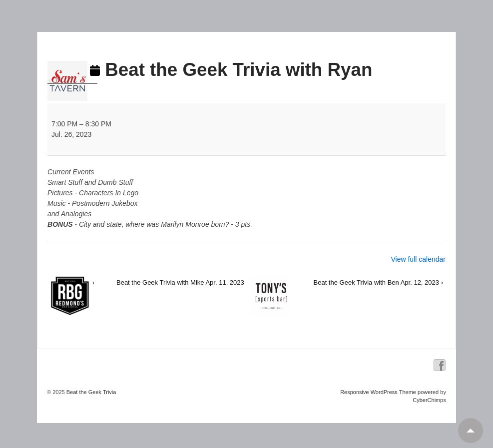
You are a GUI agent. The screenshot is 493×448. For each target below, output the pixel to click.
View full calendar (418, 259)
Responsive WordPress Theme (378, 392)
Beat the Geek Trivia (91, 392)
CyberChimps (429, 400)
